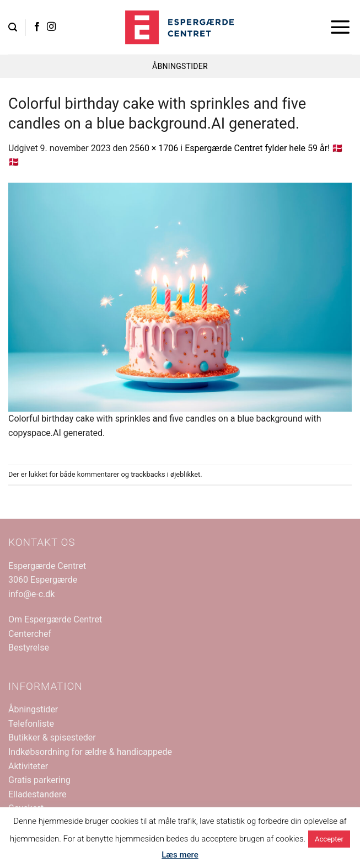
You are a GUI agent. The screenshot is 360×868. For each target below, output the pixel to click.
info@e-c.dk (31, 594)
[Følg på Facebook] (37, 27)
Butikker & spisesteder (52, 737)
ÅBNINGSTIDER (180, 66)
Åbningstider (33, 709)
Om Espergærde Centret (55, 619)
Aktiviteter (28, 766)
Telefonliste (31, 724)
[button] (13, 27)
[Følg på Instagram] (51, 27)
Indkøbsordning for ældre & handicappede (90, 752)
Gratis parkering (39, 780)
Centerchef (30, 634)
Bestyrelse (29, 648)
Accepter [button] (329, 839)
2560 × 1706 (154, 148)
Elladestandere (37, 794)
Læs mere (180, 855)
